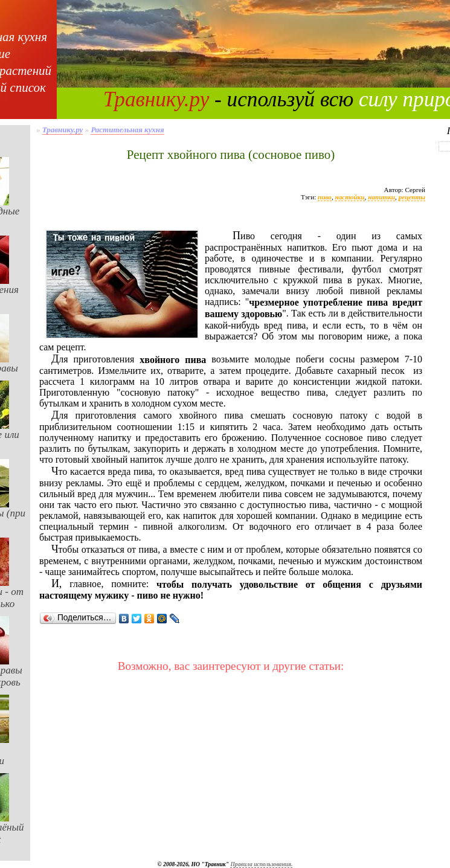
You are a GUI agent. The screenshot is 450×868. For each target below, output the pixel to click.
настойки (350, 197)
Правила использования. (261, 864)
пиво (325, 197)
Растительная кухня (127, 130)
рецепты (412, 197)
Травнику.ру (156, 99)
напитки (381, 197)
